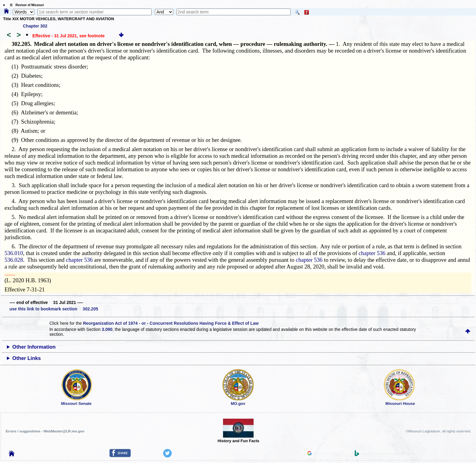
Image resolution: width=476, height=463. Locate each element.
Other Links (26, 358)
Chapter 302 (35, 26)
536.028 (14, 260)
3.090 (107, 329)
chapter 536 (372, 253)
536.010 (14, 253)
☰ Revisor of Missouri (25, 5)
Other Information (34, 347)
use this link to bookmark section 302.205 (54, 309)
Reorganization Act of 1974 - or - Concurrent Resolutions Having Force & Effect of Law (171, 323)
